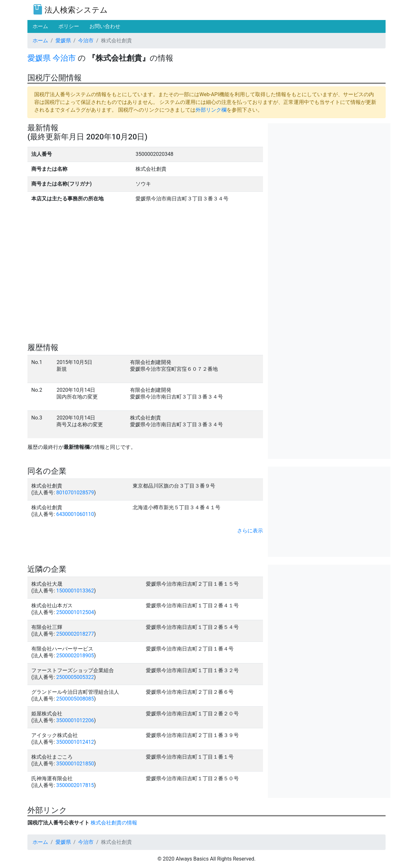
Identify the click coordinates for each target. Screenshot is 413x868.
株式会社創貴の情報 (114, 823)
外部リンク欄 (211, 110)
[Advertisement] (329, 168)
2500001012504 (75, 612)
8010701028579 (75, 493)
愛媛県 (63, 40)
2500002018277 (75, 634)
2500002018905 (75, 656)
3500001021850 (75, 764)
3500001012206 (75, 720)
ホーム (40, 40)
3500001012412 (75, 742)
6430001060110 (75, 514)
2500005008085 (75, 699)
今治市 (86, 40)
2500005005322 (75, 677)
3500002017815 (75, 785)
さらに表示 (250, 531)
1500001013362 (75, 591)
